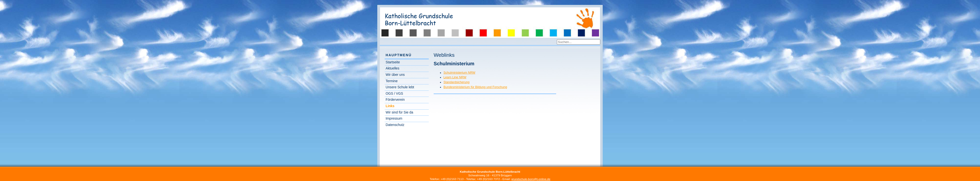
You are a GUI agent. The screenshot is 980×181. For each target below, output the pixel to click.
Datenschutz (395, 125)
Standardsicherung (456, 82)
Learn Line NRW (455, 77)
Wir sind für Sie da (399, 112)
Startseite (393, 62)
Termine (392, 81)
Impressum (394, 119)
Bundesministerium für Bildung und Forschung (475, 87)
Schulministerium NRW (459, 73)
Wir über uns (395, 75)
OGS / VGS (394, 94)
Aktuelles (392, 68)
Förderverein (395, 100)
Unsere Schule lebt (400, 87)
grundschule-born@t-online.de (531, 179)
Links (390, 106)
